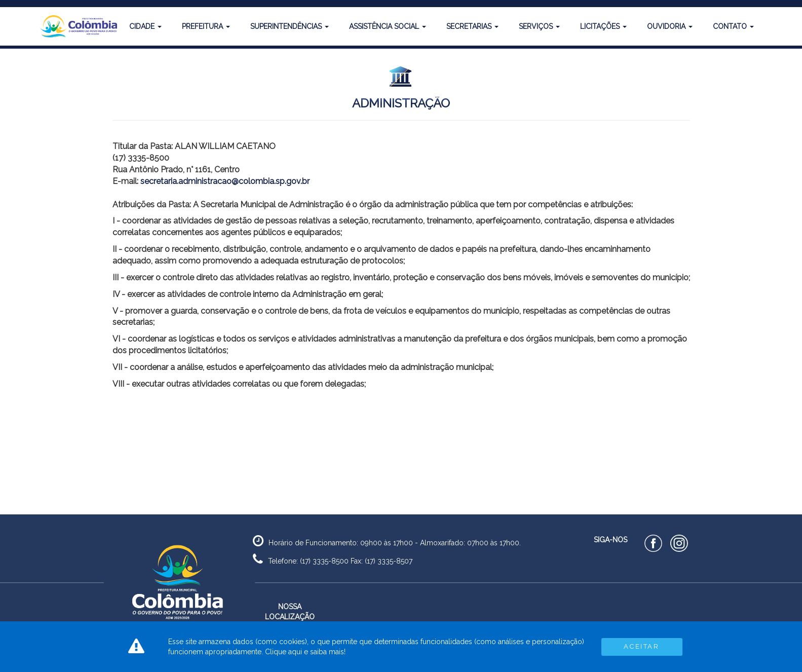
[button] (74, 26)
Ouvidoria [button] (670, 26)
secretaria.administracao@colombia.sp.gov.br (225, 181)
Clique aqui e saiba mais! (305, 652)
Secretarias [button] (472, 26)
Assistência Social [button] (388, 26)
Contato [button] (733, 26)
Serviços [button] (539, 26)
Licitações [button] (603, 26)
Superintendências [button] (290, 26)
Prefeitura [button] (206, 26)
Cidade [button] (145, 26)
